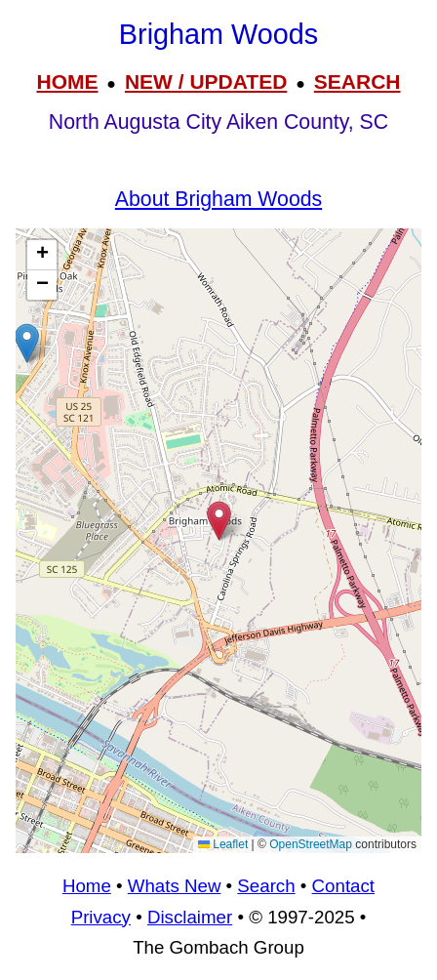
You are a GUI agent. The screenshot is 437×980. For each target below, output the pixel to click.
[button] (27, 343)
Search (266, 886)
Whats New (175, 886)
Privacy (101, 917)
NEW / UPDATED (206, 82)
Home (87, 886)
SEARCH (358, 82)
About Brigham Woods (218, 199)
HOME (67, 82)
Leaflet (223, 844)
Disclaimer (190, 917)
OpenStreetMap (311, 844)
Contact (343, 886)
